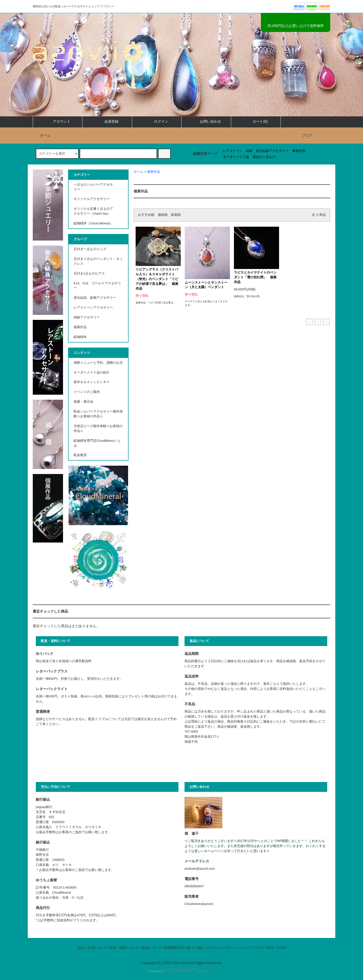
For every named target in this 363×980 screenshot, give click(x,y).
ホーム (42, 135)
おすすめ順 (146, 215)
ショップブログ (253, 948)
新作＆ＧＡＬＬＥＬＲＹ (93, 382)
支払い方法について (92, 948)
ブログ (307, 135)
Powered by (181, 971)
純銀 (249, 151)
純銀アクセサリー (87, 317)
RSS (270, 948)
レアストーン (233, 151)
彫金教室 (80, 455)
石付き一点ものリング (90, 249)
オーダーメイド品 (236, 157)
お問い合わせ (206, 121)
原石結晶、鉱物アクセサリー (95, 298)
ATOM (281, 948)
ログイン (157, 121)
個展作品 (299, 151)
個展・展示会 (83, 402)
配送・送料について (124, 948)
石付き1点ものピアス (89, 274)
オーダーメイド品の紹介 (92, 373)
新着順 (176, 215)
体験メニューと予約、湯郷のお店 (98, 363)
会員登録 (107, 121)
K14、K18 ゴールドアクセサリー (97, 286)
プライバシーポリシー (222, 948)
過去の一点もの (264, 157)
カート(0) (256, 121)
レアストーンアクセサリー (93, 308)
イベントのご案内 (87, 392)
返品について (152, 948)
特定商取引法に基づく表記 (184, 948)
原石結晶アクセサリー (272, 151)
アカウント (57, 121)
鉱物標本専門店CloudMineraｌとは (97, 443)
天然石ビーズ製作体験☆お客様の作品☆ (98, 429)
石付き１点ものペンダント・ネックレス (98, 261)
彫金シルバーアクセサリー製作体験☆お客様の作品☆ (98, 414)
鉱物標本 (80, 337)
